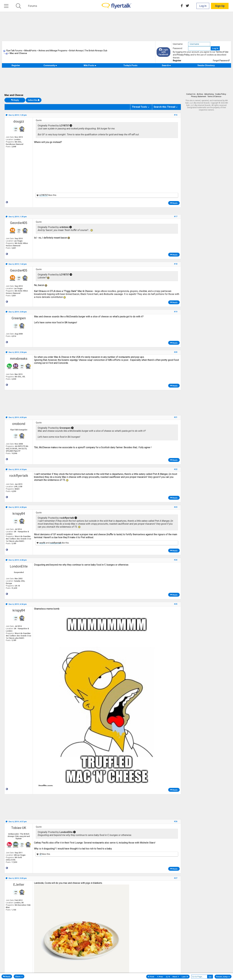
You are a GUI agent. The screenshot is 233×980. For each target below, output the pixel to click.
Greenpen (19, 318)
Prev (160, 977)
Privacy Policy (183, 55)
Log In (203, 6)
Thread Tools (139, 107)
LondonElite (19, 566)
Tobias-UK (19, 828)
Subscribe (34, 100)
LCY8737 (44, 195)
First (151, 977)
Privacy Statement (199, 97)
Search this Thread (164, 107)
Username (178, 44)
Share (19, 976)
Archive (200, 94)
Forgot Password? (221, 61)
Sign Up (220, 6)
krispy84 (19, 514)
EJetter (19, 885)
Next (176, 977)
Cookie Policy (221, 94)
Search (166, 65)
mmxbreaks (19, 359)
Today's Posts (130, 65)
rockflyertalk (19, 476)
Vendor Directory (206, 65)
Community (50, 65)
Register (177, 61)
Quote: (39, 120)
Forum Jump (223, 977)
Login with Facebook (163, 52)
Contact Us (191, 94)
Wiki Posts (90, 65)
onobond (19, 424)
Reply (15, 100)
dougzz (19, 121)
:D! (40, 854)
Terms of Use (222, 52)
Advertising (209, 94)
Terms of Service (214, 97)
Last (185, 977)
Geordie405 (19, 223)
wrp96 (42, 543)
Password (177, 48)
